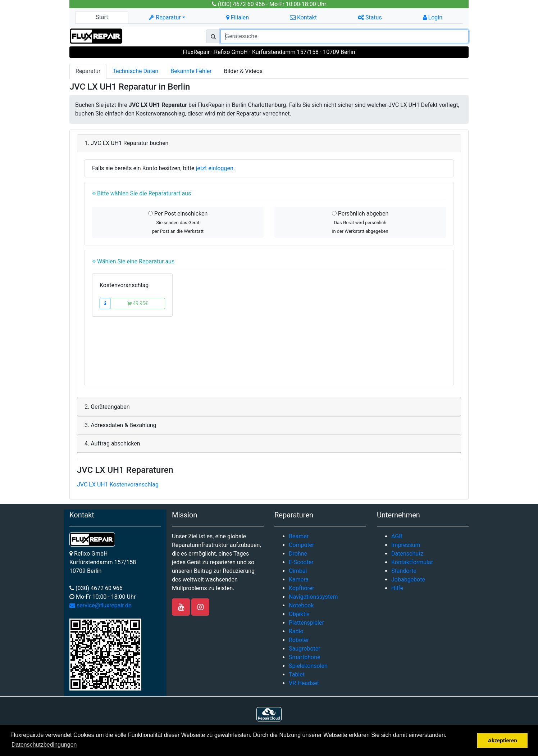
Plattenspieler (306, 623)
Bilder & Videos (243, 71)
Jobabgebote (408, 580)
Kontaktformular (412, 562)
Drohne (298, 554)
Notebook (301, 605)
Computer (302, 545)
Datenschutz (407, 554)
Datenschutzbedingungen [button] (44, 745)
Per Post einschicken (178, 222)
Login (433, 17)
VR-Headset (304, 683)
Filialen (238, 17)
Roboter (299, 640)
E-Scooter (301, 562)
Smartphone (305, 657)
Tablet (297, 674)
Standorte (404, 571)
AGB (397, 536)
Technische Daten (135, 71)
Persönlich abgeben (360, 222)
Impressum (406, 545)
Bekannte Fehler (191, 71)
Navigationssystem (313, 597)
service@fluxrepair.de (101, 605)
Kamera (299, 580)
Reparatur (88, 71)
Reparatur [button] (165, 17)
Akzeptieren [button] (502, 741)
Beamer (299, 536)
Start (102, 17)
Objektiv (299, 614)
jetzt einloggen (215, 168)
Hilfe (397, 588)
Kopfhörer (302, 588)
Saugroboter (305, 649)
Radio (296, 631)
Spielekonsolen (308, 666)
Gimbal (298, 571)
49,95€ (138, 303)
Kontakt (303, 17)
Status (370, 17)
